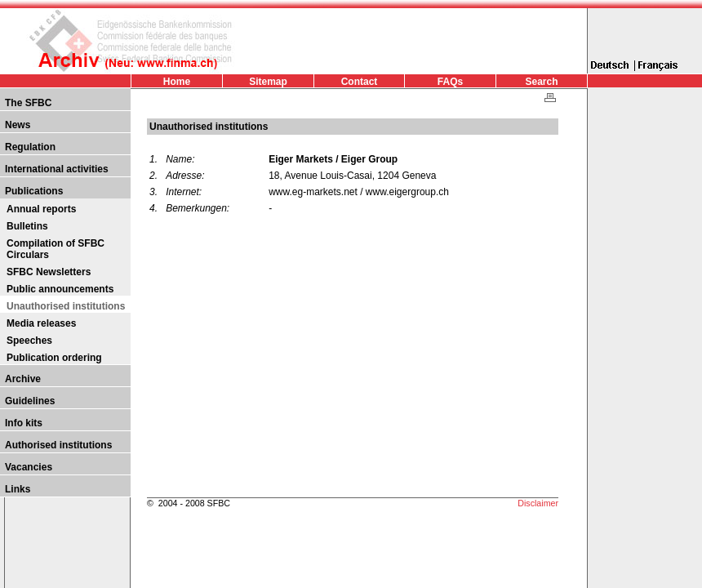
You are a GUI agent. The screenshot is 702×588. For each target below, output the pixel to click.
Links (18, 489)
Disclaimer (538, 503)
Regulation (30, 147)
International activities (57, 169)
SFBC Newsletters (49, 272)
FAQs (450, 82)
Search (541, 82)
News (18, 125)
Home (177, 82)
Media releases (41, 323)
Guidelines (30, 401)
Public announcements (60, 289)
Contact (360, 82)
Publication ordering (54, 358)
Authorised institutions (58, 445)
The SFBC (28, 103)
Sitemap (268, 82)
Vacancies (29, 467)
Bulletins (27, 226)
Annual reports (41, 209)
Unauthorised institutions (66, 306)
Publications (34, 191)
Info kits (24, 423)
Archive (23, 379)
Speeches (29, 341)
